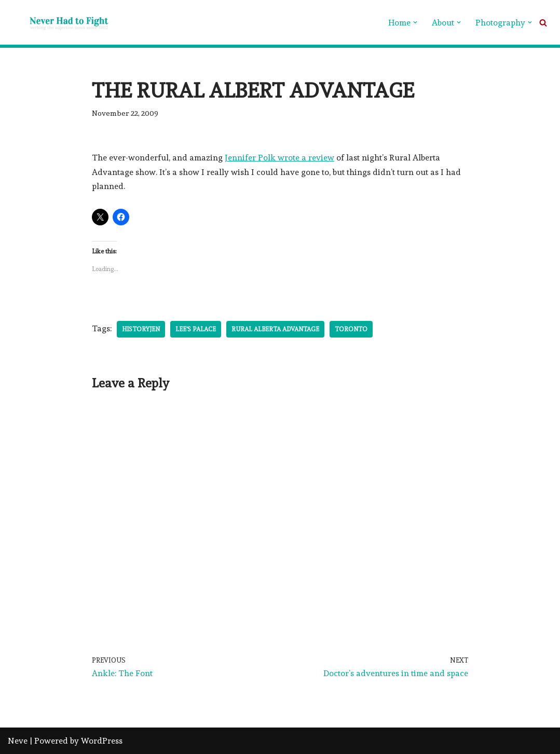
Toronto (351, 329)
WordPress (102, 741)
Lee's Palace (196, 329)
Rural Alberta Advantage (275, 329)
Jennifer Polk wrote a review (279, 158)
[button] (415, 22)
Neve (18, 741)
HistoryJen (141, 329)
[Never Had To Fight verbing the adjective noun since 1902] (60, 22)
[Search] (543, 23)
